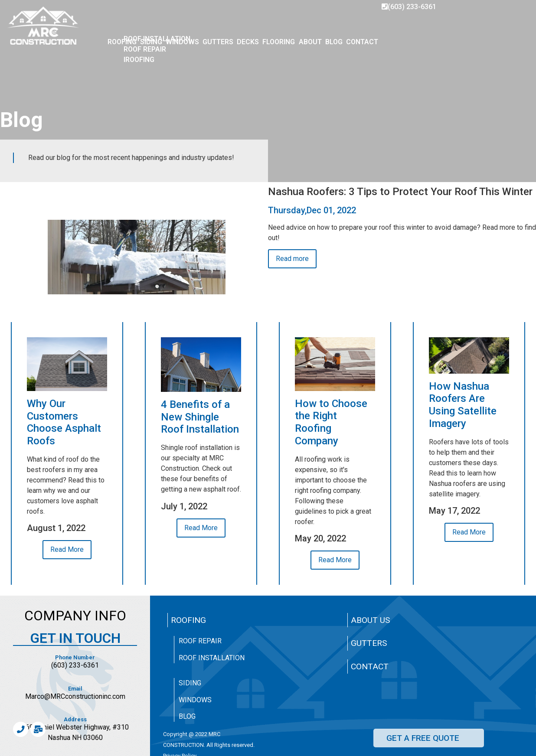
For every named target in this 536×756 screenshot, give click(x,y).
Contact (370, 666)
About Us (370, 620)
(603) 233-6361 (409, 7)
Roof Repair (200, 641)
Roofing (188, 620)
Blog (187, 716)
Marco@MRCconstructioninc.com (75, 696)
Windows (195, 700)
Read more (292, 259)
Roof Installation (212, 658)
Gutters (369, 643)
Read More (67, 549)
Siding (190, 683)
